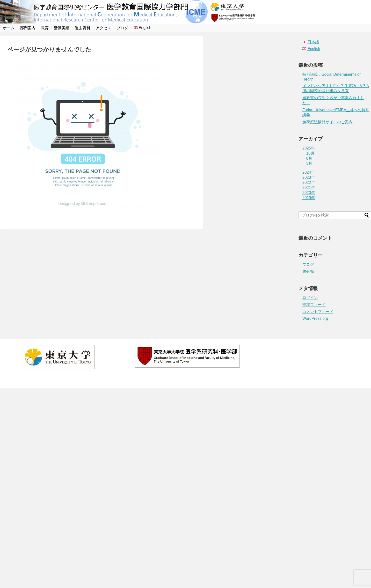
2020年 (309, 193)
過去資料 (83, 28)
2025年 (309, 148)
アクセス (103, 28)
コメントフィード (318, 312)
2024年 (309, 172)
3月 (309, 163)
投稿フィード (314, 305)
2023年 (309, 177)
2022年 (309, 182)
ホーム (9, 28)
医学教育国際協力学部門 (191, 379)
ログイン (310, 298)
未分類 (308, 272)
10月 (310, 153)
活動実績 (62, 28)
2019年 (309, 198)
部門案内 (28, 28)
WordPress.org (315, 318)
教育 (45, 28)
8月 (309, 158)
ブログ (122, 28)
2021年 (309, 188)
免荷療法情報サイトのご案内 (327, 122)
